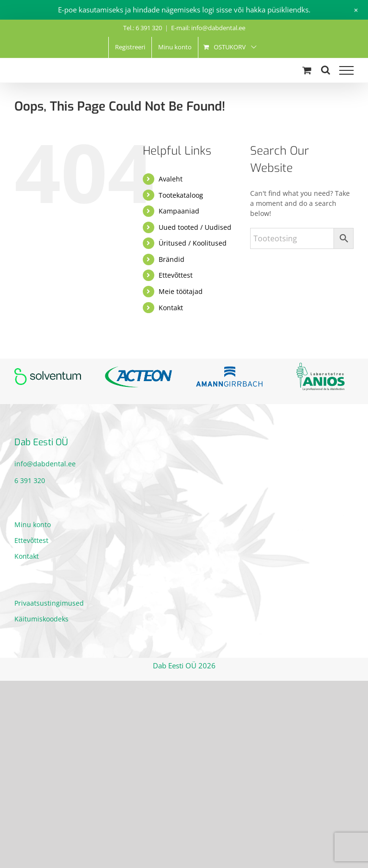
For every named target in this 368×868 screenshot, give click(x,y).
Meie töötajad (181, 291)
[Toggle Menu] (346, 70)
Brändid (172, 259)
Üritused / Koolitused (193, 243)
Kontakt (171, 308)
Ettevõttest (176, 275)
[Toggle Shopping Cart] (307, 70)
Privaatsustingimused (49, 603)
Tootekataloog (181, 195)
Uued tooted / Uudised (195, 227)
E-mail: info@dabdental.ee (208, 28)
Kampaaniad (179, 211)
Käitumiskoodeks (41, 619)
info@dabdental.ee (45, 464)
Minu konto (33, 524)
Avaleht (171, 179)
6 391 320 (30, 480)
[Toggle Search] (326, 70)
